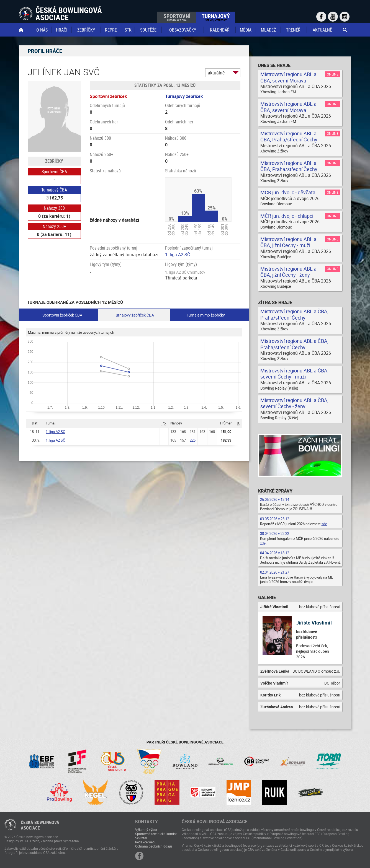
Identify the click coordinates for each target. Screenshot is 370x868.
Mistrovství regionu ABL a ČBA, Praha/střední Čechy (289, 137)
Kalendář (220, 30)
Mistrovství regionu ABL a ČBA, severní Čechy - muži (294, 374)
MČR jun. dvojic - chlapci (287, 216)
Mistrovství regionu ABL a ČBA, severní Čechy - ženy (294, 403)
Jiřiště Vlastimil (314, 623)
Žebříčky (86, 30)
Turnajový (216, 17)
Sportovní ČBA (54, 172)
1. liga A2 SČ (178, 255)
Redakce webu (146, 842)
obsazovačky (183, 30)
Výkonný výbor (146, 830)
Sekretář (141, 838)
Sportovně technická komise (156, 834)
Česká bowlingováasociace (40, 825)
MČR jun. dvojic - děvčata (288, 192)
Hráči (62, 30)
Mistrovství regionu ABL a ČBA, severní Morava (288, 77)
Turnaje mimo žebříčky (206, 315)
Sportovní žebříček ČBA (62, 315)
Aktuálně (322, 30)
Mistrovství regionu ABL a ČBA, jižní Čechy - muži (288, 242)
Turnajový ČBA (54, 190)
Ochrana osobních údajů (154, 846)
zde (324, 524)
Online (333, 74)
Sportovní (177, 17)
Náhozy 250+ (54, 226)
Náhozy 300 (54, 208)
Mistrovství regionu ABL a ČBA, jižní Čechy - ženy (288, 272)
